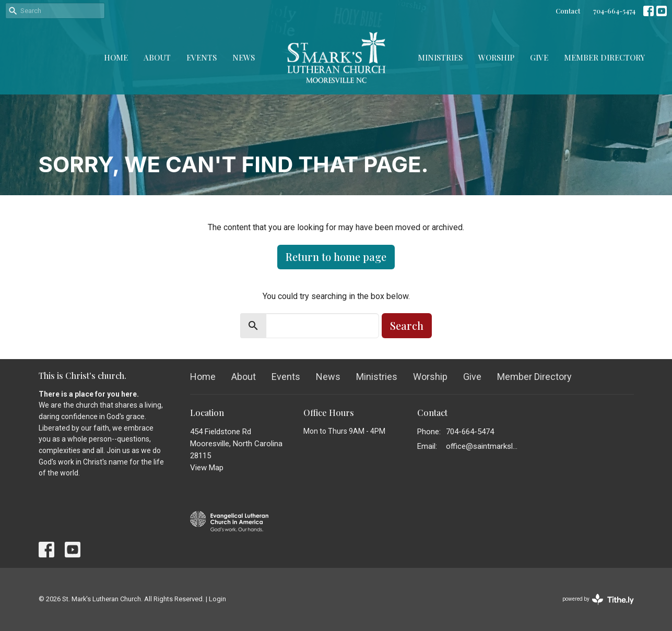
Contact (568, 11)
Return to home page (336, 257)
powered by (598, 599)
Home (116, 57)
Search (407, 325)
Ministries (440, 57)
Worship (496, 57)
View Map (207, 468)
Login (217, 599)
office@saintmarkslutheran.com (483, 446)
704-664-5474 (614, 11)
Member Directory (604, 57)
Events (202, 57)
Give (539, 57)
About (157, 57)
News (244, 57)
